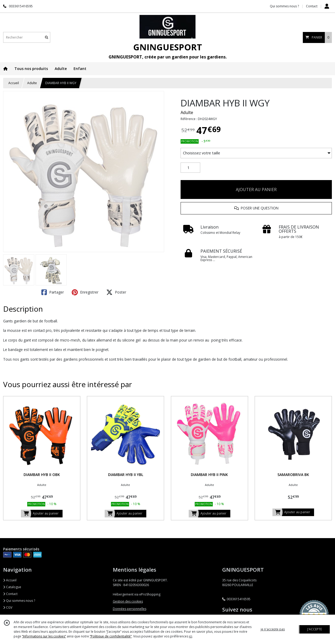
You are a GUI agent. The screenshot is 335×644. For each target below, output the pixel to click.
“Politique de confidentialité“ (111, 636)
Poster (116, 292)
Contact (312, 6)
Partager (53, 292)
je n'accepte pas (273, 629)
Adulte (32, 83)
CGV (8, 607)
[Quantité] (190, 168)
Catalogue (12, 587)
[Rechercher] (47, 37)
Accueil (14, 83)
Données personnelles (130, 609)
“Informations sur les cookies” (44, 636)
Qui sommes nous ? (19, 601)
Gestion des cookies (128, 601)
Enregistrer (85, 292)
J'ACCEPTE (315, 629)
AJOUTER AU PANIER (256, 190)
